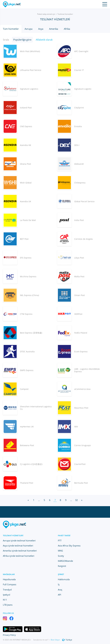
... (39, 500)
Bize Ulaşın (55, 640)
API (59, 595)
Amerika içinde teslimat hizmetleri (20, 551)
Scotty (61, 556)
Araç (60, 590)
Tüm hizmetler (11, 29)
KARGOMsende (65, 561)
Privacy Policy (9, 635)
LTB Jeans (8, 605)
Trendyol (7, 590)
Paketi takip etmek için (46, 14)
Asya (41, 29)
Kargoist (62, 566)
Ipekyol (7, 595)
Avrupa (29, 29)
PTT (60, 541)
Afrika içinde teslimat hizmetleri (19, 556)
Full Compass (10, 584)
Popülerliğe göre (22, 40)
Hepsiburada (9, 579)
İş (59, 584)
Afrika (67, 29)
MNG (60, 551)
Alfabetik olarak (44, 40)
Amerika (54, 29)
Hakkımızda (64, 579)
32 (76, 500)
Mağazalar (9, 574)
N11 (5, 600)
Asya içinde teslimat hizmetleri (18, 546)
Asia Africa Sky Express (69, 546)
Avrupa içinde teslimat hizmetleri (19, 541)
